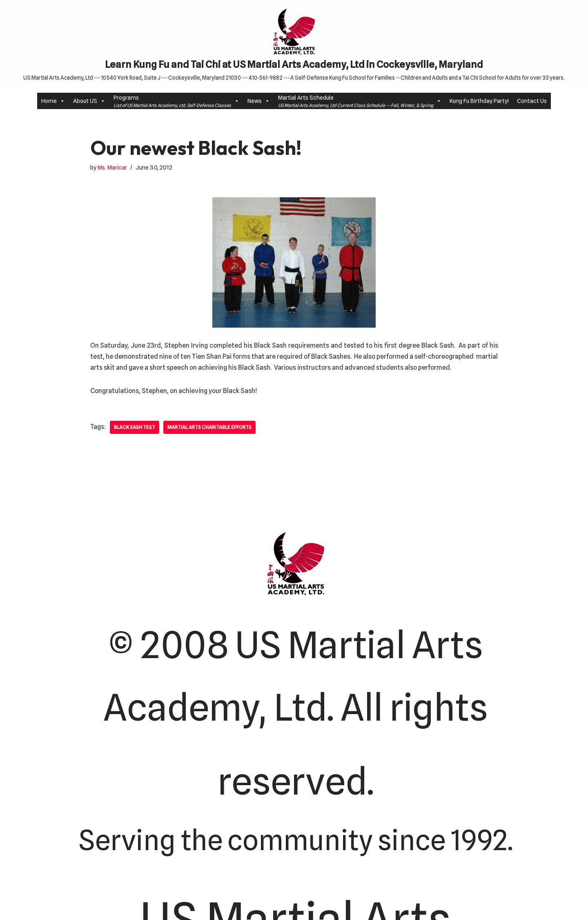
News (259, 101)
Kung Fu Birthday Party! (479, 101)
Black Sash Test (135, 428)
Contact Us (532, 101)
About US (89, 101)
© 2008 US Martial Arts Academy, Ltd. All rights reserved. (296, 713)
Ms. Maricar (112, 167)
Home (53, 101)
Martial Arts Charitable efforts (211, 428)
